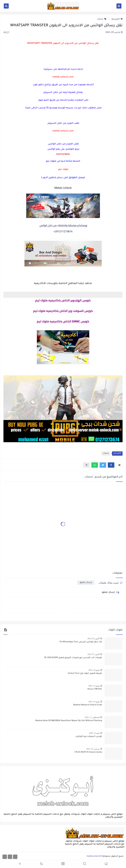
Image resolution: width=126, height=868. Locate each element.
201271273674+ (63, 231)
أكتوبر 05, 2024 (94, 639)
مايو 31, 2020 (94, 733)
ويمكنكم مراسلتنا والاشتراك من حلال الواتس (63, 225)
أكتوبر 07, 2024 (94, 654)
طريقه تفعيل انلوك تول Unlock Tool (85, 673)
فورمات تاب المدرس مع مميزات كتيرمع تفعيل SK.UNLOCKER (73, 658)
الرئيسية (117, 19)
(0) (6, 33)
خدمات (102, 19)
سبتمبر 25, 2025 (93, 749)
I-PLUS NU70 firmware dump (88, 752)
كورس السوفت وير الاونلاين (89, 737)
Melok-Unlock (63, 188)
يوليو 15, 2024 (94, 686)
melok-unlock (93, 856)
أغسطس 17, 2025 (92, 717)
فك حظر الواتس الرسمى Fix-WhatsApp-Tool (81, 642)
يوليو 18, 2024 (94, 670)
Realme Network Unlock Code (88, 705)
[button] (111, 465)
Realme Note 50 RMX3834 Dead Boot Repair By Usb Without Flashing (69, 721)
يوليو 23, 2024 (94, 702)
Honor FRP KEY (95, 689)
